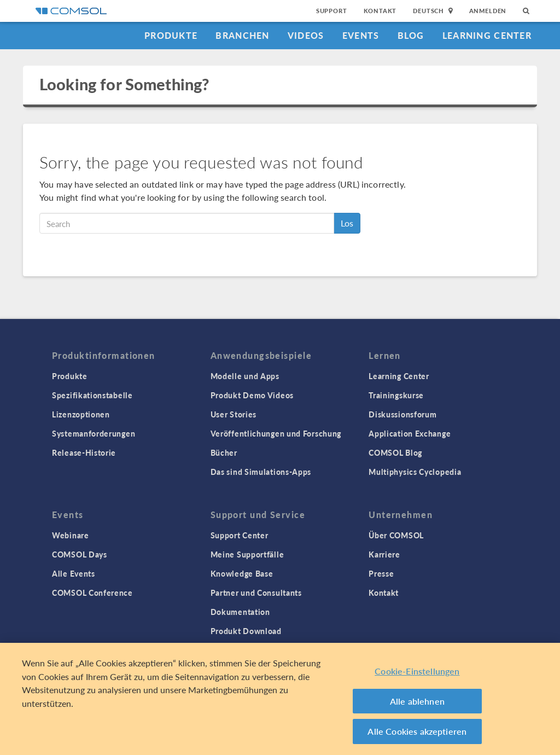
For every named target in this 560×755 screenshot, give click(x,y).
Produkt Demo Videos (252, 395)
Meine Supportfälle (247, 554)
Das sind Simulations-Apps (261, 472)
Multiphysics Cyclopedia (415, 472)
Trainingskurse (396, 395)
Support (332, 11)
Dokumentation (240, 612)
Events (361, 35)
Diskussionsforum (402, 414)
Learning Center (487, 35)
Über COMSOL (396, 535)
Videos (306, 35)
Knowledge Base (242, 573)
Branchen (242, 35)
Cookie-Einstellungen (417, 671)
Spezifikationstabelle (92, 395)
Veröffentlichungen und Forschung (276, 433)
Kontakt (380, 11)
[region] (280, 699)
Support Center (240, 535)
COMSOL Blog (395, 452)
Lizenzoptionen (81, 414)
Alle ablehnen (417, 701)
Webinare (71, 535)
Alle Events (74, 573)
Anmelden (488, 11)
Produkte (171, 35)
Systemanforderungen (94, 433)
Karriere (384, 554)
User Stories (234, 414)
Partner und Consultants (256, 593)
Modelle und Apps (245, 376)
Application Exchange (410, 433)
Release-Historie (84, 452)
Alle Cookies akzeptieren (417, 731)
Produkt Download (246, 631)
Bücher (224, 452)
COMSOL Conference (92, 593)
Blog (411, 35)
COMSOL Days (80, 554)
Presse (381, 573)
